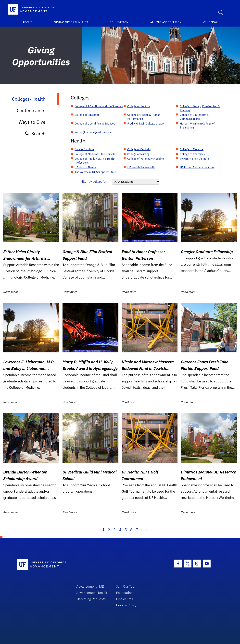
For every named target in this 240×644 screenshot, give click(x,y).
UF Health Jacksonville (141, 167)
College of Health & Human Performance (144, 117)
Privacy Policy (126, 605)
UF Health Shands (86, 167)
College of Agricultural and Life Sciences (99, 106)
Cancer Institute (84, 149)
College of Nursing (138, 154)
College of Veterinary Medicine (146, 159)
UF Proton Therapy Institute (197, 167)
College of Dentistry (139, 149)
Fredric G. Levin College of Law (145, 124)
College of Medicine (192, 149)
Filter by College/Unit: (95, 182)
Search (35, 134)
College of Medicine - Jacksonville (95, 154)
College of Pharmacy (192, 154)
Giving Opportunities (71, 22)
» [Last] (147, 530)
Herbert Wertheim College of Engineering (197, 126)
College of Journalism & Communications (194, 117)
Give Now (210, 22)
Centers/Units (31, 110)
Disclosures (125, 599)
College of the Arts (139, 106)
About (27, 22)
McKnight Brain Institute (194, 159)
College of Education (87, 115)
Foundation (119, 22)
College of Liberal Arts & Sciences (95, 124)
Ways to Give (32, 122)
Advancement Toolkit (92, 593)
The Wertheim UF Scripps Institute (95, 172)
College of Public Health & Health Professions (95, 161)
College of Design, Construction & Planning (200, 108)
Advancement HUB (90, 586)
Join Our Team (127, 586)
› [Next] (142, 530)
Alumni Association (166, 22)
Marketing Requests (91, 599)
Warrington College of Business (93, 132)
